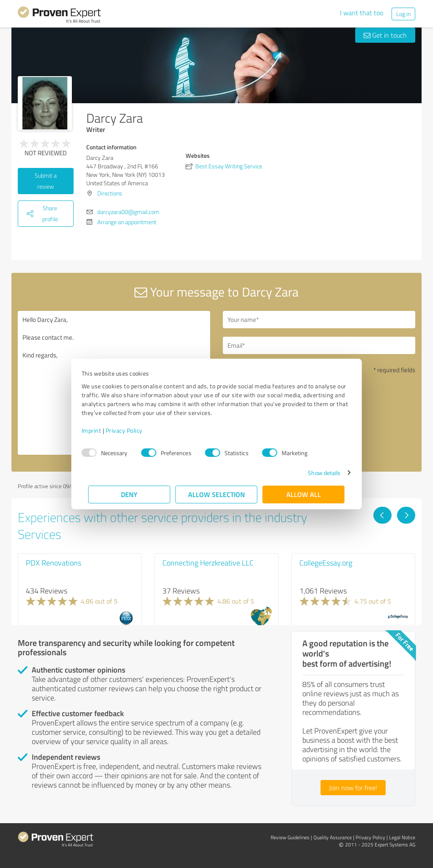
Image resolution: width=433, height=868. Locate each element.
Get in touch (385, 35)
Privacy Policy (131, 430)
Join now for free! (353, 788)
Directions (110, 193)
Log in (403, 14)
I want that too (362, 13)
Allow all (304, 494)
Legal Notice (402, 837)
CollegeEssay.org (326, 563)
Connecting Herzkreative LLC (208, 563)
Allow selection (216, 494)
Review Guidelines (290, 837)
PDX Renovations (53, 563)
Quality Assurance (333, 837)
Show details (317, 473)
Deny (130, 494)
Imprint (98, 430)
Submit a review (46, 181)
